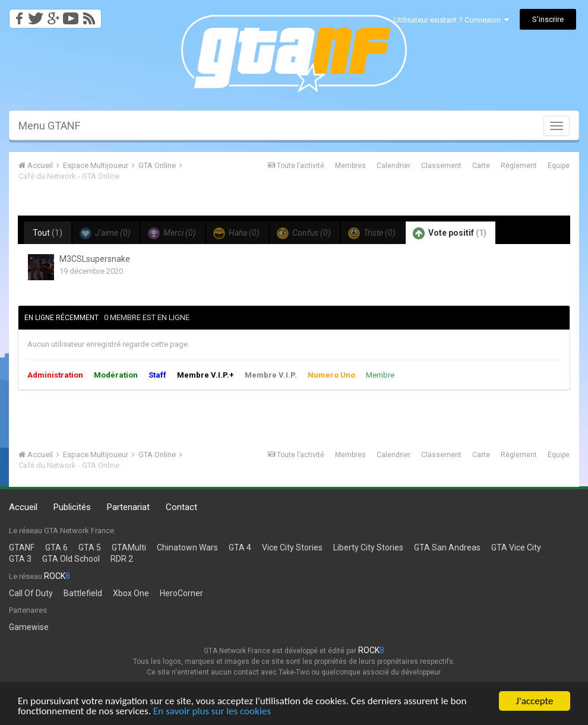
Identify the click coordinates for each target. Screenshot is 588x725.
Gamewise (29, 627)
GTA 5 (90, 547)
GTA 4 (240, 547)
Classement (441, 166)
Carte (481, 166)
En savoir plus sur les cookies (212, 712)
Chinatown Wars (187, 547)
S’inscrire (548, 19)
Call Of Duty (31, 593)
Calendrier (393, 166)
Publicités (72, 507)
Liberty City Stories (368, 547)
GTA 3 (20, 559)
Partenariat (128, 507)
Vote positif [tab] (450, 233)
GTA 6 (56, 547)
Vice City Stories (292, 547)
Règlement (519, 166)
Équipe (559, 166)
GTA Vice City (516, 547)
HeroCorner (181, 593)
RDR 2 (122, 559)
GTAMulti (129, 547)
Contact (181, 507)
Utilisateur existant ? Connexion (451, 20)
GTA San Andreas (447, 547)
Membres (350, 166)
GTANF (22, 547)
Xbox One (131, 593)
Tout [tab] (48, 233)
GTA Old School (71, 559)
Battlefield (83, 593)
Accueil (23, 507)
